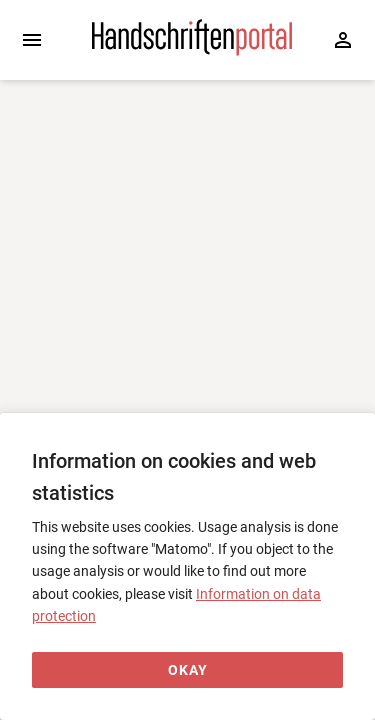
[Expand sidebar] (32, 40)
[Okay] (187, 670)
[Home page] (192, 51)
